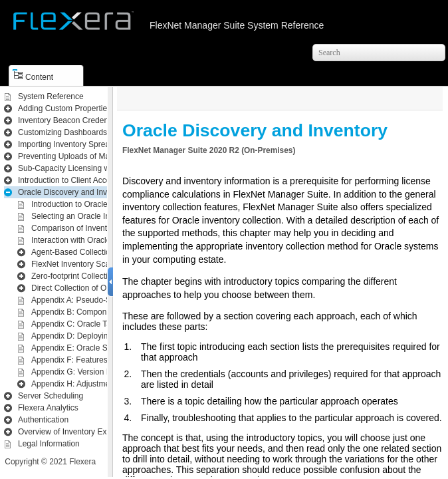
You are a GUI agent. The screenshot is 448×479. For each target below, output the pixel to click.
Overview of (77, 432)
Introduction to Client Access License (83, 180)
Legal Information (49, 444)
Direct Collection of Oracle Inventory (95, 288)
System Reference (51, 96)
